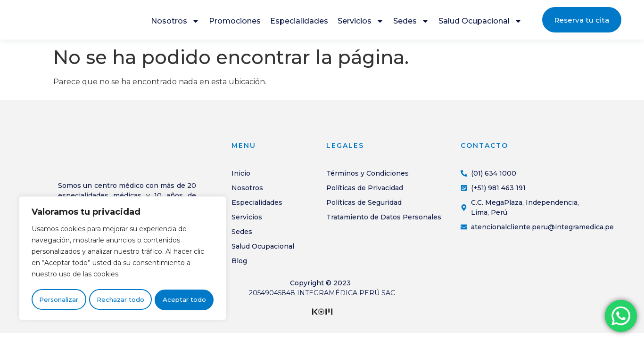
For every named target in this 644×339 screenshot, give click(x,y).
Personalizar (59, 300)
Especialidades (299, 22)
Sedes (411, 23)
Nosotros (175, 23)
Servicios (361, 23)
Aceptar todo (184, 300)
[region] (123, 259)
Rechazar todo (120, 300)
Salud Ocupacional (480, 23)
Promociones (235, 22)
